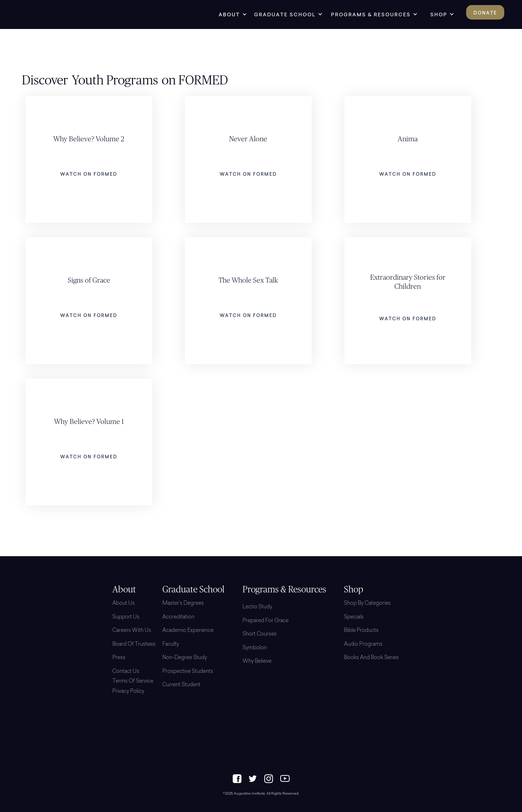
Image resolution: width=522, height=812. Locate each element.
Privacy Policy (128, 692)
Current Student (181, 685)
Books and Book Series (371, 658)
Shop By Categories (367, 604)
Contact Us (126, 672)
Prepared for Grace (266, 621)
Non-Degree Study (185, 658)
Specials (354, 617)
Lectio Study (257, 607)
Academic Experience (188, 631)
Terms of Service (133, 682)
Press (119, 658)
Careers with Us (132, 631)
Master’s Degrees (183, 604)
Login (121, 707)
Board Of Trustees (134, 645)
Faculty (171, 645)
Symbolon (255, 648)
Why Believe (257, 662)
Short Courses (260, 634)
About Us (124, 604)
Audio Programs (363, 645)
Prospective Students (188, 672)
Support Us (126, 617)
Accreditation (178, 617)
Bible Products (361, 631)
